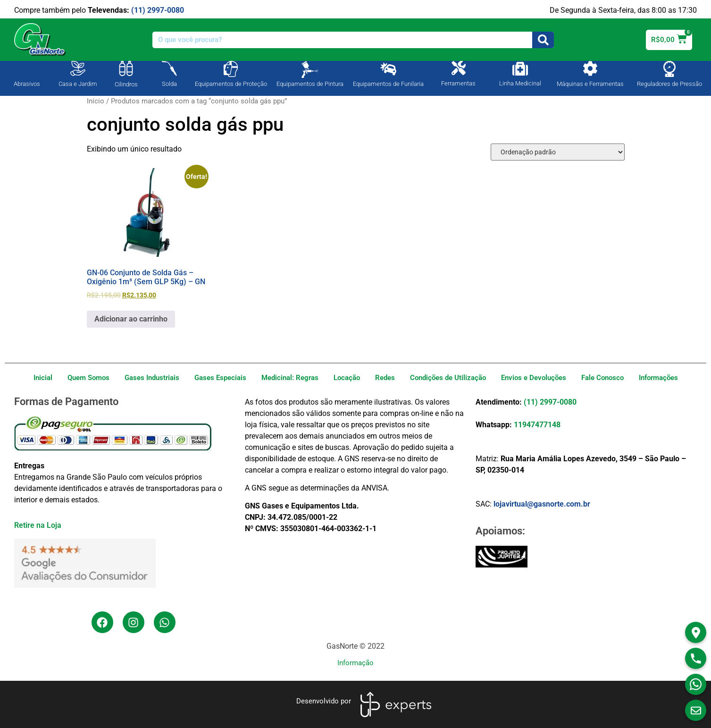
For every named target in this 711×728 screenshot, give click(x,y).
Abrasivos (27, 84)
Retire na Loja (38, 525)
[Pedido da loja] (558, 152)
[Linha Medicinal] (520, 69)
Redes (385, 378)
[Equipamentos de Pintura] (310, 69)
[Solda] (169, 68)
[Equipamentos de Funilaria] (388, 69)
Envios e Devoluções (534, 378)
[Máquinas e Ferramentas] (590, 68)
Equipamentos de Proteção (231, 84)
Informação (355, 663)
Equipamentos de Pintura (310, 84)
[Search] (543, 40)
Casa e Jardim (78, 84)
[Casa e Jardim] (78, 68)
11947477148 (537, 425)
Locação (347, 378)
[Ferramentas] (459, 68)
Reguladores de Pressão (669, 84)
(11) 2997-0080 (158, 10)
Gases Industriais (152, 378)
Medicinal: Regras (290, 378)
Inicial (43, 378)
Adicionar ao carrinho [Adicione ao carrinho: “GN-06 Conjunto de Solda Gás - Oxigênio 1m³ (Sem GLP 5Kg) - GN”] (131, 319)
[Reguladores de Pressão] (669, 69)
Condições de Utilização (448, 378)
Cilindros (126, 84)
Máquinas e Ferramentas (590, 84)
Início (96, 101)
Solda (169, 84)
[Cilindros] (126, 68)
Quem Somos (88, 378)
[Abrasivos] (27, 68)
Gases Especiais (220, 378)
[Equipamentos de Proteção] (231, 69)
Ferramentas (458, 83)
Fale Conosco (602, 378)
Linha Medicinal (520, 83)
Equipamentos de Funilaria (388, 84)
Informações (658, 378)
